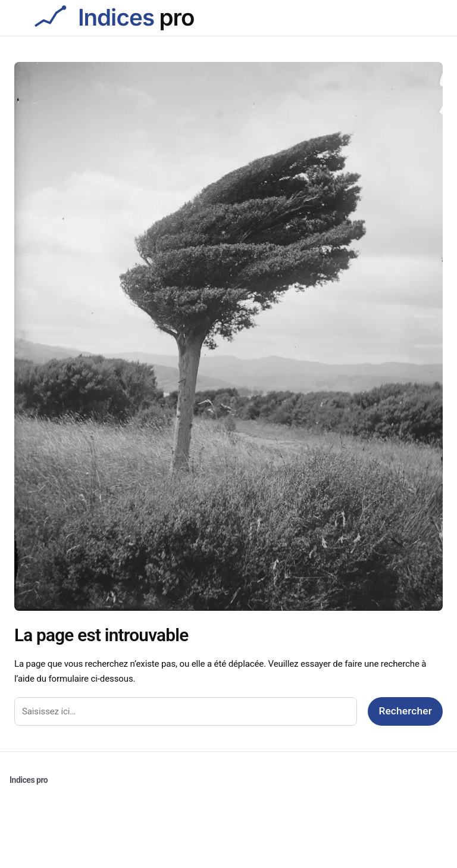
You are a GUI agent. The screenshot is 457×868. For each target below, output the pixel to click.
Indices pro (29, 780)
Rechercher (405, 711)
